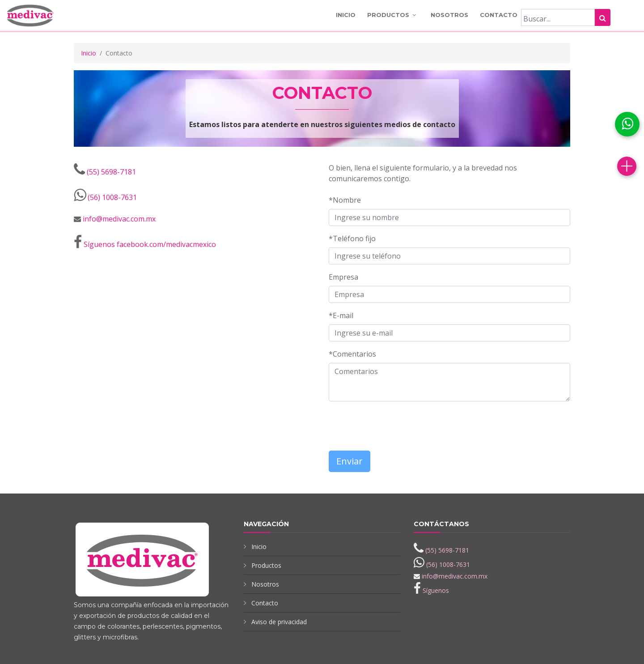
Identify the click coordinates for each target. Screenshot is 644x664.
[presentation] (381, 422)
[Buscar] (558, 17)
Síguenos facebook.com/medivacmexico (150, 244)
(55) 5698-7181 (111, 172)
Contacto (499, 15)
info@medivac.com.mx (119, 219)
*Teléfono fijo (352, 238)
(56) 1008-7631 (112, 197)
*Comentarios (352, 354)
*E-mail (341, 315)
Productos (388, 15)
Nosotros (449, 15)
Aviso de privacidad (279, 622)
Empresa (343, 277)
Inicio (346, 15)
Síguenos (436, 590)
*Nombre (345, 200)
